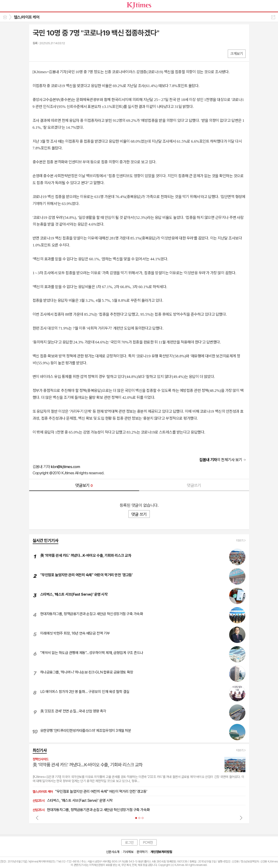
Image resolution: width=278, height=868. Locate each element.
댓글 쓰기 (139, 514)
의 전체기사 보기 (221, 460)
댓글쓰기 (194, 485)
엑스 (46, 53)
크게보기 (237, 54)
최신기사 (40, 750)
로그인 (129, 843)
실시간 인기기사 (46, 540)
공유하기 (273, 17)
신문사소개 (113, 852)
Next (241, 818)
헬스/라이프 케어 (27, 17)
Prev (37, 818)
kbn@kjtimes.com (65, 467)
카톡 (55, 53)
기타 (64, 53)
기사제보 (128, 852)
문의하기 (142, 852)
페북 (37, 53)
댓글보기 (84, 485)
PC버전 (148, 843)
